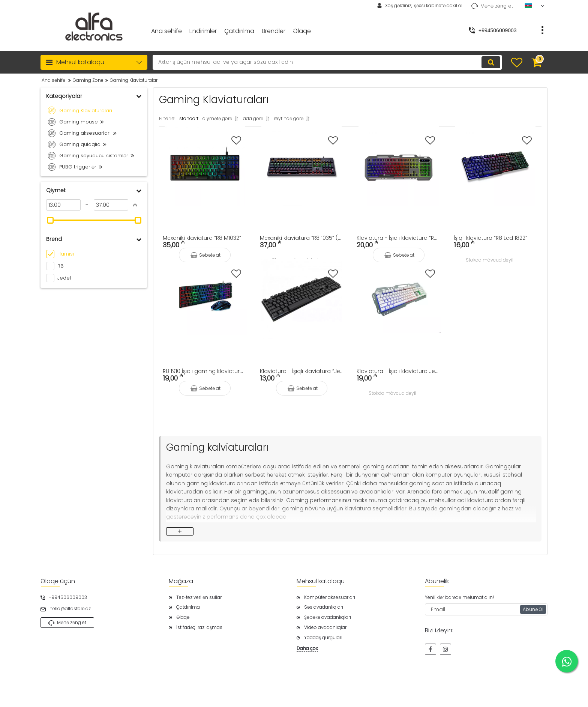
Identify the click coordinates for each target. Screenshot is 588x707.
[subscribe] (486, 610)
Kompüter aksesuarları (330, 597)
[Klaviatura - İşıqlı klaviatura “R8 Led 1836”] (399, 175)
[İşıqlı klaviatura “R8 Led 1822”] (496, 175)
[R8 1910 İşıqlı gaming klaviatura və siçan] (205, 308)
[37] (111, 205)
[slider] (50, 220)
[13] (63, 205)
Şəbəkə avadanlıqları (328, 617)
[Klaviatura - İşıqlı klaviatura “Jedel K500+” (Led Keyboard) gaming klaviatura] (302, 308)
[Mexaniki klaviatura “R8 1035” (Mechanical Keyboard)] (302, 175)
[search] (321, 62)
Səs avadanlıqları (324, 608)
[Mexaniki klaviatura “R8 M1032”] (205, 175)
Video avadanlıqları (326, 627)
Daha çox (307, 648)
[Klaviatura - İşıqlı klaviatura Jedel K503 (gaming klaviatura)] (399, 308)
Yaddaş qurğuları (323, 638)
